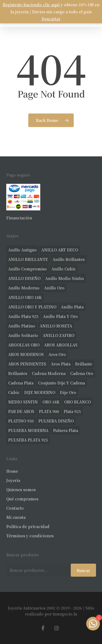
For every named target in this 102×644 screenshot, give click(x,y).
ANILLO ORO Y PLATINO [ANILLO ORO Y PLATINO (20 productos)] (32, 307)
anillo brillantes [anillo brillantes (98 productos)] (69, 259)
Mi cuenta (16, 517)
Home (12, 471)
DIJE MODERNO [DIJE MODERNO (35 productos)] (40, 392)
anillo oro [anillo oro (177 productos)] (54, 288)
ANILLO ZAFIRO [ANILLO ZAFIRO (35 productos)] (58, 335)
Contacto (15, 508)
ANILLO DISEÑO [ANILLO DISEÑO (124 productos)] (24, 278)
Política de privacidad (28, 526)
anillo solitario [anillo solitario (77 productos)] (23, 335)
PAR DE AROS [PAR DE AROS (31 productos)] (21, 411)
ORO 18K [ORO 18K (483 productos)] (51, 402)
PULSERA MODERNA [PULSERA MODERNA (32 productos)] (28, 430)
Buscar (83, 570)
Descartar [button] (51, 19)
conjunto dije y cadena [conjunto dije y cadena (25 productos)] (61, 383)
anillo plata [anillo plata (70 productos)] (72, 307)
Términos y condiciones (30, 536)
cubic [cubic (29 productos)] (14, 392)
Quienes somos (21, 490)
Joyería (13, 480)
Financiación (19, 218)
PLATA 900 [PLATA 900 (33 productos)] (49, 411)
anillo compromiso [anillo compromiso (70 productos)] (27, 269)
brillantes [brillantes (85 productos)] (18, 373)
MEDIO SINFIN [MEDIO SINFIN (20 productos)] (23, 402)
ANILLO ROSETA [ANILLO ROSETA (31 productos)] (56, 326)
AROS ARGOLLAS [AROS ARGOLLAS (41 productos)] (61, 345)
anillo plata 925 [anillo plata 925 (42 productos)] (23, 316)
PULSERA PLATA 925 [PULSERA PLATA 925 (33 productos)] (28, 440)
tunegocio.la (65, 614)
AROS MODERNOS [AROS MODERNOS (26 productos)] (26, 354)
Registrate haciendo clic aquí (31, 5)
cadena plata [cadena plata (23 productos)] (21, 383)
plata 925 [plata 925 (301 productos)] (72, 411)
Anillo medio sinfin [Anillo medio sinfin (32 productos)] (64, 278)
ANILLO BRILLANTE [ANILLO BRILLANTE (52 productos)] (28, 259)
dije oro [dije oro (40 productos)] (68, 392)
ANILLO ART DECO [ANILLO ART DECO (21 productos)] (60, 250)
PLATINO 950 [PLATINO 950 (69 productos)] (21, 421)
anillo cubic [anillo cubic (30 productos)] (64, 269)
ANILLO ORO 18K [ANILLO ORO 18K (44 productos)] (25, 297)
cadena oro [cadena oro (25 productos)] (82, 373)
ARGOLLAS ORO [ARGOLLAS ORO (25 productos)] (24, 345)
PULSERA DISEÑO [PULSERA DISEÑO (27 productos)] (56, 421)
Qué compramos (22, 499)
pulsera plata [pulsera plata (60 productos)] (66, 430)
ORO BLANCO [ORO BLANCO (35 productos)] (78, 402)
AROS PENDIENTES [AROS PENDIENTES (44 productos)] (27, 364)
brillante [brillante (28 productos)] (84, 364)
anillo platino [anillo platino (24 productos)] (22, 326)
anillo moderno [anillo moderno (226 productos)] (24, 288)
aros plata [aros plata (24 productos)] (61, 364)
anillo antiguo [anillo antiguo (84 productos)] (22, 250)
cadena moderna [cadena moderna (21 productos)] (49, 373)
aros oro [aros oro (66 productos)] (57, 354)
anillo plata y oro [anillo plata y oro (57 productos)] (60, 316)
